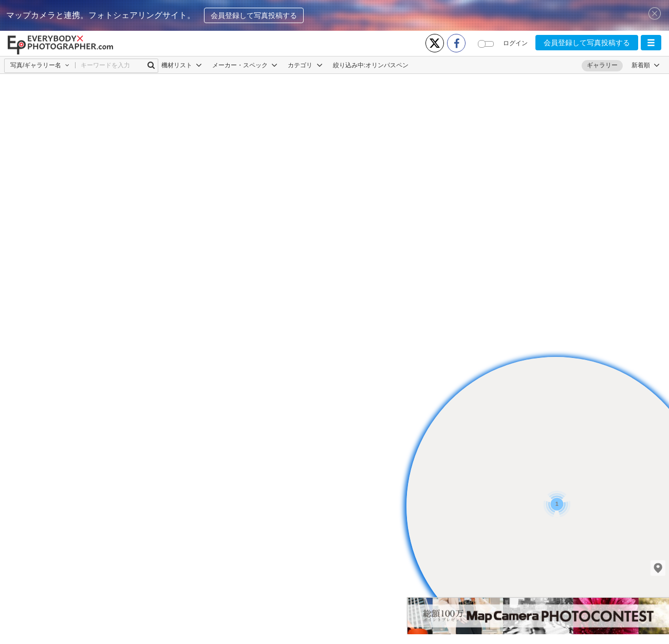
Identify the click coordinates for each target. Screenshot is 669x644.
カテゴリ (305, 65)
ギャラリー (602, 65)
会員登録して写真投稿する (254, 15)
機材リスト (182, 65)
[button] (651, 43)
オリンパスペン (387, 65)
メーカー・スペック (245, 65)
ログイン (515, 43)
